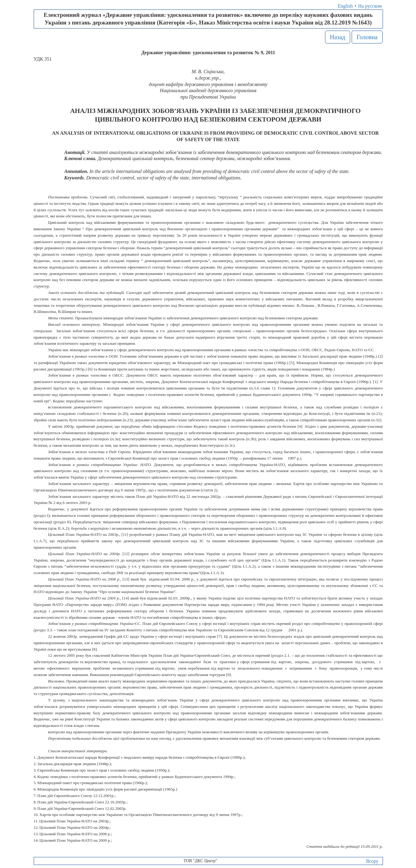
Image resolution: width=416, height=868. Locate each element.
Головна (367, 37)
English (345, 6)
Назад (338, 37)
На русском (370, 6)
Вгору (372, 861)
